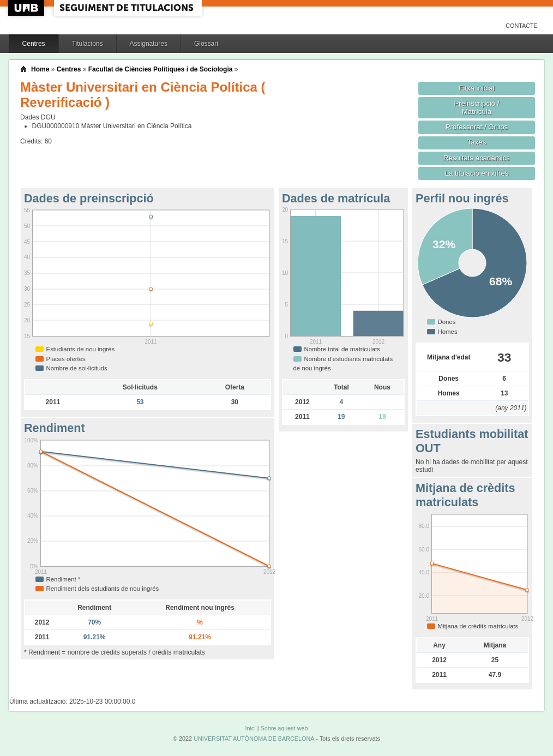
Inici (250, 728)
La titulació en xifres (477, 173)
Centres (34, 44)
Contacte (522, 26)
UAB (27, 8)
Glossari (206, 44)
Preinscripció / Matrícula (477, 107)
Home (40, 69)
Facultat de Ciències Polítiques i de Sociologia (161, 69)
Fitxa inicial (476, 88)
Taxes (477, 142)
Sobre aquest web (284, 728)
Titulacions (88, 44)
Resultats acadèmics (477, 158)
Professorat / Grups (477, 127)
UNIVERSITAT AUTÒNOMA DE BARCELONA (254, 739)
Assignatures (149, 44)
